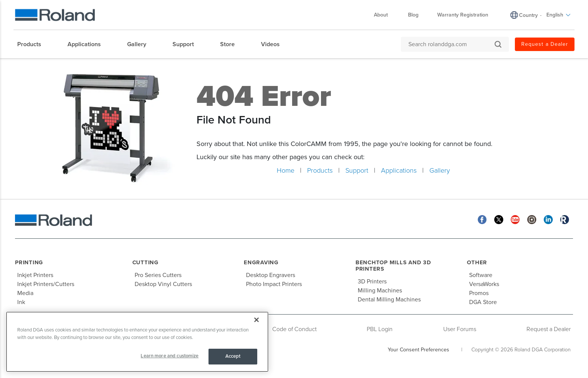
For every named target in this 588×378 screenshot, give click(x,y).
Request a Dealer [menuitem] (545, 44)
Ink (21, 302)
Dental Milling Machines (389, 300)
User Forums (460, 329)
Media (25, 293)
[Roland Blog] (565, 219)
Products (320, 170)
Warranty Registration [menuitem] (463, 15)
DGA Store (483, 302)
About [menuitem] (385, 15)
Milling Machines (380, 291)
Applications (399, 170)
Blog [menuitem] (413, 15)
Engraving (261, 262)
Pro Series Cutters (158, 275)
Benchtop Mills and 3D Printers (393, 266)
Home (286, 170)
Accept (233, 356)
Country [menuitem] (528, 15)
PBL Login (380, 329)
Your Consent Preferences (418, 350)
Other (477, 262)
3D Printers (372, 282)
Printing (29, 262)
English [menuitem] (559, 15)
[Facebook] (482, 219)
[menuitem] (33, 44)
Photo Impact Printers (274, 284)
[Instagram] (532, 219)
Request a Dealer (549, 329)
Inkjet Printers (35, 275)
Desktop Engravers (271, 275)
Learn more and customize (169, 356)
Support (357, 170)
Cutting (145, 262)
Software (481, 275)
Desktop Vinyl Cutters (163, 284)
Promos (479, 293)
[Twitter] (499, 219)
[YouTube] (515, 219)
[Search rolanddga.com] (451, 44)
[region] (137, 342)
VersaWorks (484, 284)
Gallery (440, 170)
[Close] (256, 320)
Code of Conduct (294, 329)
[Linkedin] (548, 219)
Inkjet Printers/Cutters (46, 284)
